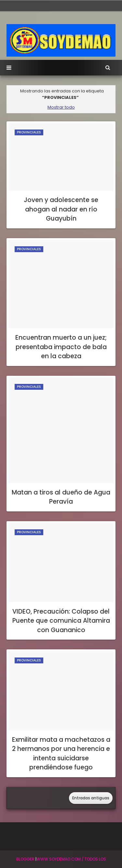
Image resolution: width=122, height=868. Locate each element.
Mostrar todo (61, 107)
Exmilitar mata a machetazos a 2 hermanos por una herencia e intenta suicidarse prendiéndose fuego (61, 754)
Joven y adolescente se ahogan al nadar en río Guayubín (61, 209)
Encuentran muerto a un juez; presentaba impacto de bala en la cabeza (61, 347)
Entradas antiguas (91, 798)
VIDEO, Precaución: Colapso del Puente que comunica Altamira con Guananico (61, 621)
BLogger (25, 859)
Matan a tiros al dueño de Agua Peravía (61, 497)
